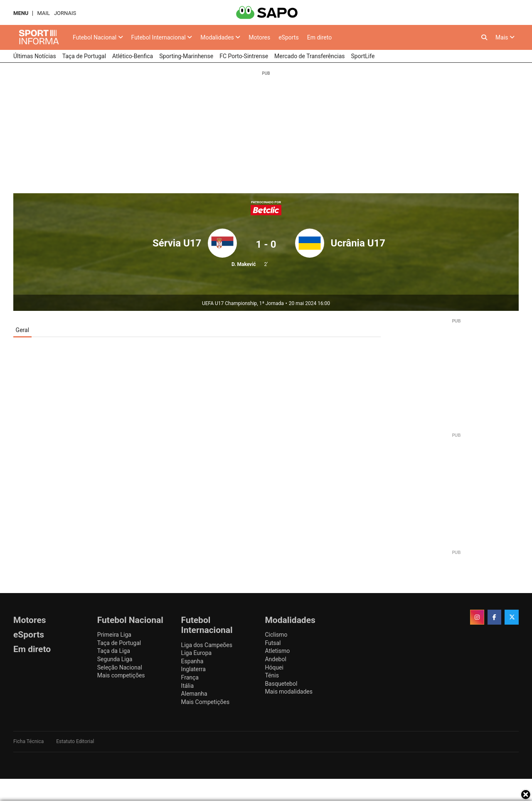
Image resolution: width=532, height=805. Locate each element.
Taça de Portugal (119, 643)
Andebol (275, 659)
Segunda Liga (115, 659)
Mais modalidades (289, 692)
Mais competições (121, 675)
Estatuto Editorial (75, 741)
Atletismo (277, 651)
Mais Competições (206, 702)
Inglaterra (193, 669)
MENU (21, 13)
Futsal (273, 643)
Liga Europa (197, 653)
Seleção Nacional (120, 667)
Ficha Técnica (28, 741)
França (190, 677)
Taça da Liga (114, 651)
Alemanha (194, 694)
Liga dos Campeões (207, 645)
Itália (187, 686)
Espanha (192, 661)
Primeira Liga (114, 635)
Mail (43, 13)
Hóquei (274, 667)
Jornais (65, 13)
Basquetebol (281, 684)
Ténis (272, 675)
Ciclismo (276, 635)
